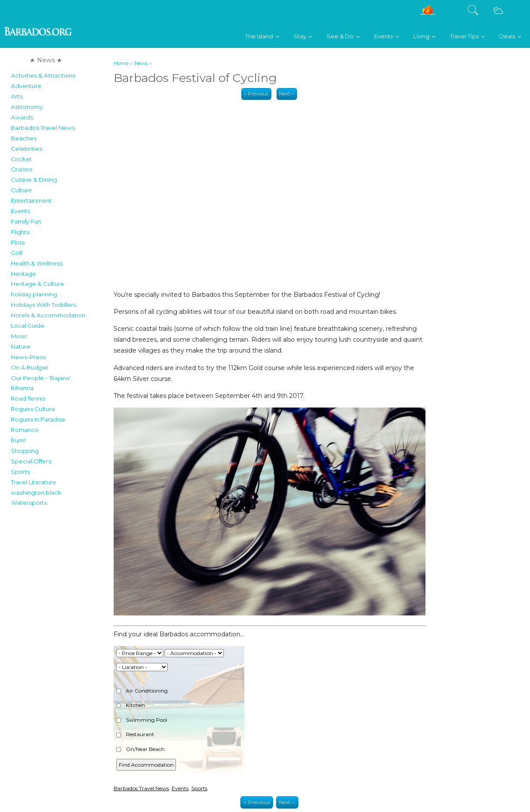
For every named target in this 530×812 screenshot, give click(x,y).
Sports (20, 472)
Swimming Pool (142, 720)
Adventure (26, 86)
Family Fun (26, 221)
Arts (17, 96)
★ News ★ (46, 60)
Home (121, 63)
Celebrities (27, 149)
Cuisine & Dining (34, 180)
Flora (18, 242)
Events (20, 211)
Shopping (25, 451)
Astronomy (27, 107)
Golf (17, 253)
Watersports (29, 503)
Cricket (21, 159)
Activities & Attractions (43, 75)
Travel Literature (34, 482)
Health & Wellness (37, 263)
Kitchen (131, 705)
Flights (20, 232)
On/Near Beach (140, 749)
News (141, 63)
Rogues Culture (33, 409)
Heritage (24, 274)
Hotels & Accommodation (48, 315)
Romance (25, 430)
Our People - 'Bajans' (41, 378)
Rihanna (22, 388)
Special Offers (31, 461)
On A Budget (30, 367)
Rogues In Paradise (38, 419)
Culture (21, 190)
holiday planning (34, 294)
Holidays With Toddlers (44, 305)
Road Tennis (28, 398)
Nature (21, 347)
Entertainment (31, 200)
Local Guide (28, 326)
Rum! (18, 440)
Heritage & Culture (37, 284)
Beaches (24, 138)
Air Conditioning (142, 691)
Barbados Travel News (43, 128)
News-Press (28, 357)
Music (19, 336)
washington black (36, 493)
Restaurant (135, 734)
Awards (22, 117)
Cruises (22, 169)
